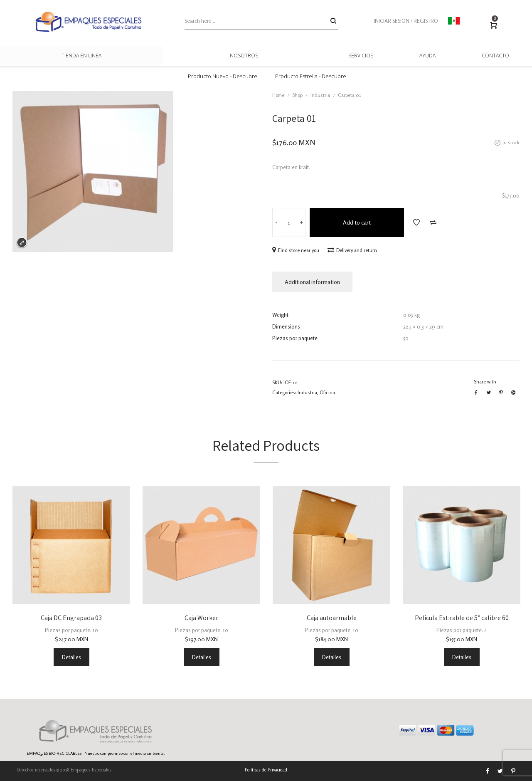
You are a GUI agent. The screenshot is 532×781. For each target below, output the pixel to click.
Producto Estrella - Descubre (311, 76)
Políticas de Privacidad (266, 770)
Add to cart (357, 222)
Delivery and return (352, 250)
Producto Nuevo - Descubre (223, 76)
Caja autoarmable (332, 618)
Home (278, 95)
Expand (22, 243)
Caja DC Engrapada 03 (71, 618)
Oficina (327, 392)
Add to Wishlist (416, 222)
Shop (297, 95)
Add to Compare (433, 222)
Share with (485, 382)
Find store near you (296, 250)
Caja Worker (201, 618)
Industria (320, 95)
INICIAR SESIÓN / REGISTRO (406, 21)
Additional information (312, 282)
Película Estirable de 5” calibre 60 (462, 618)
